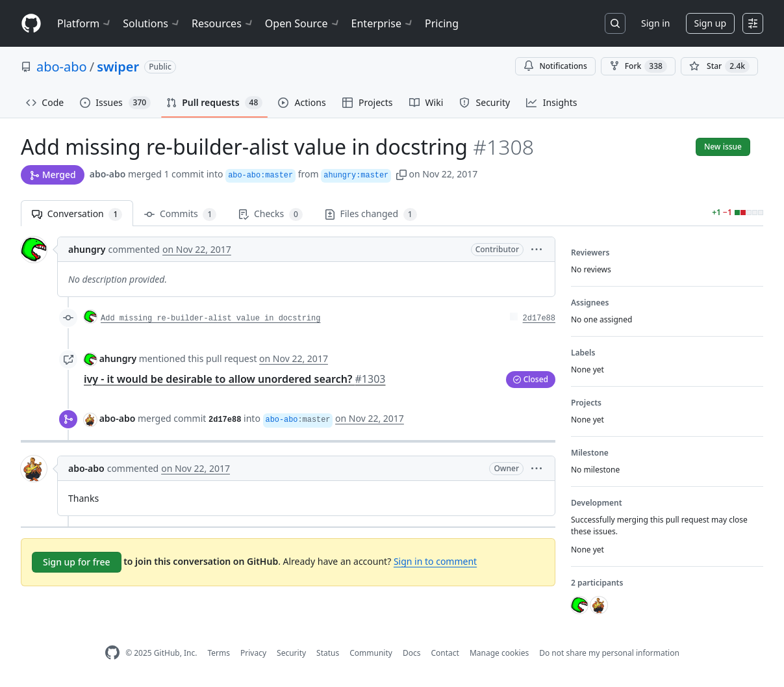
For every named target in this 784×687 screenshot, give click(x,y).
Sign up (710, 23)
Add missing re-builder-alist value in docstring (210, 318)
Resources (223, 23)
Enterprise (383, 23)
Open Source (303, 23)
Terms (219, 653)
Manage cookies (499, 653)
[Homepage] (31, 24)
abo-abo (62, 67)
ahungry (87, 249)
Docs (412, 653)
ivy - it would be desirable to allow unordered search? (234, 379)
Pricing (442, 23)
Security (291, 653)
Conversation (77, 214)
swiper (118, 67)
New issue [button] (723, 147)
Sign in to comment (435, 561)
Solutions (152, 23)
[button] (401, 174)
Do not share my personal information (609, 653)
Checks (270, 214)
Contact (445, 653)
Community (371, 653)
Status (328, 653)
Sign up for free (77, 562)
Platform (85, 23)
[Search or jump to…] (615, 23)
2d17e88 (539, 318)
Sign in (655, 23)
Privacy (253, 653)
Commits (180, 214)
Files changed (371, 214)
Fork (638, 66)
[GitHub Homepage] (112, 653)
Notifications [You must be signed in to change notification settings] (555, 66)
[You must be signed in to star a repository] (719, 66)
